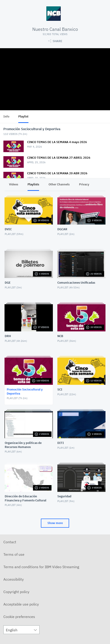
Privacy (84, 184)
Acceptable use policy (21, 604)
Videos (14, 184)
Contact (10, 542)
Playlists (33, 184)
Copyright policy (16, 592)
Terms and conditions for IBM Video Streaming (41, 567)
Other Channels (59, 184)
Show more (55, 523)
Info (6, 116)
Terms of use (14, 554)
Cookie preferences (19, 617)
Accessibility (14, 579)
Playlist (23, 116)
